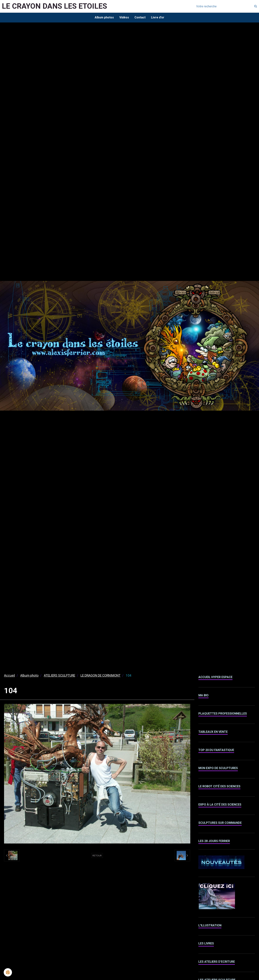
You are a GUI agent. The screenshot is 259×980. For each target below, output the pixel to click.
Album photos (104, 17)
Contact (140, 17)
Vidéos (124, 17)
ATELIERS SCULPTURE (59, 675)
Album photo (29, 675)
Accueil (9, 675)
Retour (97, 855)
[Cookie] (8, 972)
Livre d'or (158, 17)
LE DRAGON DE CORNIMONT (100, 675)
